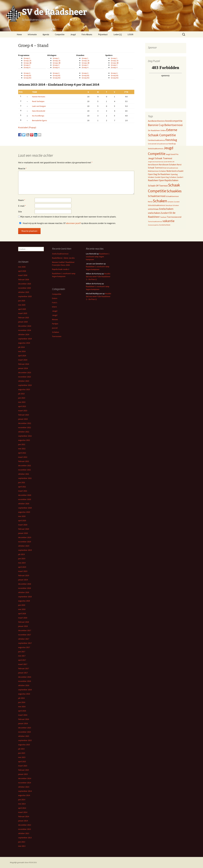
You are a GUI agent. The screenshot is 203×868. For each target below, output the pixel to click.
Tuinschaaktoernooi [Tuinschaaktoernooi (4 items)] (155, 222)
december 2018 (25, 584)
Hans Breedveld (39, 111)
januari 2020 (23, 533)
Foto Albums (87, 34)
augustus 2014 (24, 795)
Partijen (55, 324)
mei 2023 (22, 402)
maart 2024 (23, 360)
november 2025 (25, 288)
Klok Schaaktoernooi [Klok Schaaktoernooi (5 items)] (171, 168)
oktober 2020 (24, 504)
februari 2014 (24, 816)
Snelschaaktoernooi (60, 254)
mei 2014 (22, 804)
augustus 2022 (24, 440)
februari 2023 (24, 415)
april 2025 (22, 309)
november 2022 (25, 427)
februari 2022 (24, 461)
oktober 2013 (24, 833)
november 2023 (25, 377)
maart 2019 (23, 571)
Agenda (46, 34)
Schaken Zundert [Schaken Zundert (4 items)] (173, 202)
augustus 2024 (24, 343)
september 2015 (25, 740)
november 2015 (25, 732)
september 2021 (25, 478)
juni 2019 (22, 559)
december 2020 (25, 495)
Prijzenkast (103, 34)
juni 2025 (22, 301)
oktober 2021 (24, 474)
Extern (55, 298)
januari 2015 (23, 774)
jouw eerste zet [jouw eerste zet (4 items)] (169, 162)
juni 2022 (22, 444)
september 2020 (25, 508)
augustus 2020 (24, 512)
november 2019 (25, 542)
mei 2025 (22, 305)
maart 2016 (23, 715)
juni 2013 (22, 842)
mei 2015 (22, 757)
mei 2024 (22, 351)
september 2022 (25, 436)
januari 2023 (23, 419)
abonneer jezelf (73, 223)
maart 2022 (23, 457)
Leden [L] (118, 34)
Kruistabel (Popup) (27, 127)
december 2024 (25, 326)
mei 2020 (22, 516)
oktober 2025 (24, 292)
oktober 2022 (24, 432)
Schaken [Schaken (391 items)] (160, 201)
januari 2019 (23, 580)
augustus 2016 (24, 694)
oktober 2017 (24, 639)
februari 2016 (24, 719)
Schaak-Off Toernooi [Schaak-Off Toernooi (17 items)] (158, 186)
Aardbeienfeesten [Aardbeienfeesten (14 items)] (156, 121)
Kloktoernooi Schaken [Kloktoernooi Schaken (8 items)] (157, 171)
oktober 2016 (24, 685)
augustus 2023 (24, 389)
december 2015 (25, 728)
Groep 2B (27, 63)
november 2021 (25, 470)
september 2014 (25, 791)
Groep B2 (27, 78)
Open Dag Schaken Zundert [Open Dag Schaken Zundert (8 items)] (172, 177)
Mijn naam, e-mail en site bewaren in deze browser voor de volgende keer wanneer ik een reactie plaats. (68, 217)
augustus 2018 (24, 601)
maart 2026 (23, 275)
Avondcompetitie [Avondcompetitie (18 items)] (174, 121)
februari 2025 (24, 318)
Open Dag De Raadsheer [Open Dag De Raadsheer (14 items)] (159, 174)
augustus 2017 (24, 647)
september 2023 (25, 385)
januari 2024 (23, 368)
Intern (54, 307)
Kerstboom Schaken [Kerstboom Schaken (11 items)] (168, 165)
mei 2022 (22, 449)
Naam (22, 200)
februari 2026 (24, 279)
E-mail (22, 206)
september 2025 (25, 296)
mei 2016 (22, 707)
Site (20, 212)
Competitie (60, 34)
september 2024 (25, 339)
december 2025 (25, 284)
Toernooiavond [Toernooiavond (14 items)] (174, 217)
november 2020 (25, 499)
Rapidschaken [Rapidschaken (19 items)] (171, 180)
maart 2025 (23, 313)
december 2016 (25, 677)
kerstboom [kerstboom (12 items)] (153, 165)
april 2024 (22, 356)
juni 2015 (22, 753)
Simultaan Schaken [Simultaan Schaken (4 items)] (172, 205)
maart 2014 (23, 812)
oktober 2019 (24, 546)
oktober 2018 (24, 592)
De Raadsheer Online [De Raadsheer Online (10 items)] (157, 130)
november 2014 (25, 783)
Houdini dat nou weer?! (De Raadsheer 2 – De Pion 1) (98, 276)
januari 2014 (23, 821)
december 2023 (25, 372)
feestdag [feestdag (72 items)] (171, 140)
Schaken (56, 332)
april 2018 (22, 613)
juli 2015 (21, 749)
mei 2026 (22, 267)
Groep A (27, 73)
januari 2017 (23, 673)
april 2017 (22, 660)
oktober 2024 (24, 334)
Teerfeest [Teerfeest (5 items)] (163, 217)
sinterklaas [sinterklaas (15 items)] (153, 209)
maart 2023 (23, 411)
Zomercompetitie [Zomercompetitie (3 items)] (153, 225)
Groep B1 (27, 75)
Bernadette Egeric (40, 120)
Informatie (32, 34)
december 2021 (25, 466)
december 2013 (25, 825)
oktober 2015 (24, 736)
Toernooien (57, 336)
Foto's (55, 303)
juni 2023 (22, 398)
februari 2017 (24, 668)
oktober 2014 (24, 787)
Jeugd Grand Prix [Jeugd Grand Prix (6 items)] (172, 154)
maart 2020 (23, 525)
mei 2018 (22, 609)
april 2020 (22, 520)
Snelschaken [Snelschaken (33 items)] (166, 209)
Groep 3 (27, 65)
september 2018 (25, 597)
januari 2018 (23, 626)
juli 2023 (21, 394)
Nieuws (55, 319)
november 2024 (25, 330)
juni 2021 (22, 482)
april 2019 (22, 567)
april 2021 (22, 487)
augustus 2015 (24, 745)
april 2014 (22, 808)
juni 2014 (22, 800)
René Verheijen (38, 101)
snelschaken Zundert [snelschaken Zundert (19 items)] (158, 213)
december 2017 (25, 630)
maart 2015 (23, 766)
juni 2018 (22, 605)
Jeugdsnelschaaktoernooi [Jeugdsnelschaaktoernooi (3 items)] (156, 162)
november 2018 (25, 588)
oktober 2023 (24, 381)
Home (19, 34)
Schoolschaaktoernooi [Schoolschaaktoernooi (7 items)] (157, 205)
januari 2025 (23, 322)
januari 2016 (23, 723)
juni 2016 (22, 702)
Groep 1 (27, 58)
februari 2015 (24, 770)
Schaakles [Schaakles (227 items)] (174, 191)
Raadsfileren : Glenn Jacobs (63, 258)
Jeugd (73, 34)
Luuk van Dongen (39, 106)
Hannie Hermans (39, 97)
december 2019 (25, 537)
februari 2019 (24, 575)
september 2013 (25, 838)
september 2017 (25, 643)
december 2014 (25, 778)
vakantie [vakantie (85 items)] (169, 221)
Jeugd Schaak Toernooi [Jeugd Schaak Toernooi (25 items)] (160, 158)
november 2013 (25, 829)
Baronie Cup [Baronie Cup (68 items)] (156, 125)
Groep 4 (27, 67)
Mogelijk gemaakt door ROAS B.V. (23, 862)
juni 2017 (22, 652)
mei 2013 (22, 846)
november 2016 (25, 681)
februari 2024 (24, 364)
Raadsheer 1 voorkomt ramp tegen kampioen (98, 257)
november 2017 (25, 635)
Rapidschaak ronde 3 (61, 269)
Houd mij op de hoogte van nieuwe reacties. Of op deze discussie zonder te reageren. (67, 223)
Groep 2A (27, 61)
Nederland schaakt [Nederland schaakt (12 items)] (175, 171)
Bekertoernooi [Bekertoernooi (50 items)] (173, 125)
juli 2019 (21, 554)
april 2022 (22, 453)
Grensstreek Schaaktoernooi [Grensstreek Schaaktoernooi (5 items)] (158, 144)
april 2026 (22, 271)
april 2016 (22, 711)
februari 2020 (24, 529)
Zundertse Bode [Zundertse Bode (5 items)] (165, 225)
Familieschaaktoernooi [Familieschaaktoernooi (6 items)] (156, 140)
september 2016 (25, 690)
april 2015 (22, 761)
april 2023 (22, 406)
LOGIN (130, 34)
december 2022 (25, 423)
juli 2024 (21, 347)
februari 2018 (24, 622)
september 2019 (25, 550)
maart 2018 (23, 618)
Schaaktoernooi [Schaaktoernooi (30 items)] (157, 196)
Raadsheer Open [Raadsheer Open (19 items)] (156, 180)
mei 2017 (22, 656)
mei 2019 (22, 563)
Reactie (22, 168)
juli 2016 (21, 698)
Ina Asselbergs (38, 116)
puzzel (55, 328)
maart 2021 (23, 491)
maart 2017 (23, 664)
